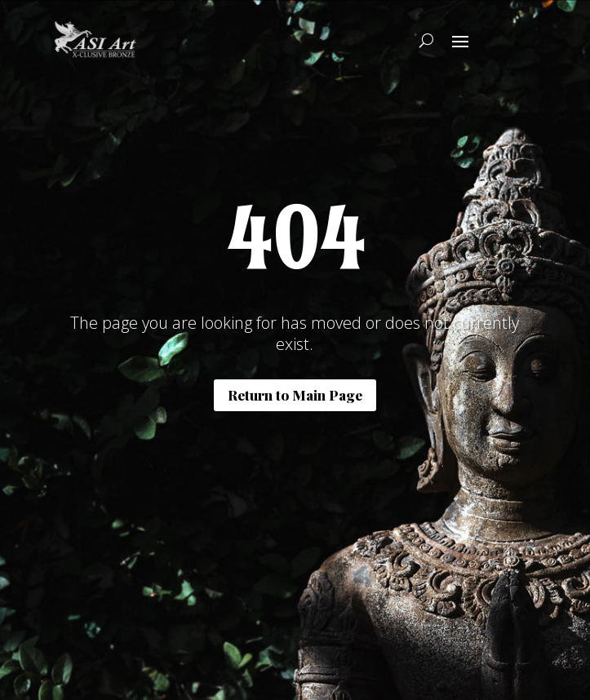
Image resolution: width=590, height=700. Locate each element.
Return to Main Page (295, 395)
